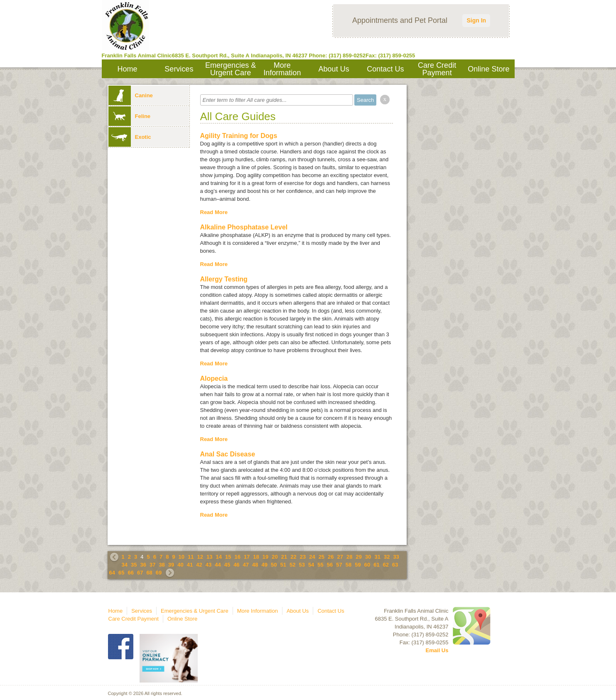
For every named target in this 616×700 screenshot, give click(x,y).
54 (311, 565)
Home (128, 69)
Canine (131, 95)
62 (386, 565)
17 (247, 557)
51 (283, 565)
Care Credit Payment (437, 69)
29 (359, 557)
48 (255, 565)
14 (218, 557)
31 (377, 557)
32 (387, 557)
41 (190, 565)
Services (179, 69)
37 (152, 565)
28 (349, 557)
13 (209, 557)
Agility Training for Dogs (239, 136)
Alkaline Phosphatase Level (244, 227)
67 (140, 573)
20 (275, 557)
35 (134, 565)
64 (112, 573)
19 (265, 557)
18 (256, 557)
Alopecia (214, 378)
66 (130, 573)
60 (367, 565)
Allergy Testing (224, 279)
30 (368, 557)
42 (199, 565)
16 (237, 557)
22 (293, 557)
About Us (334, 69)
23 (303, 557)
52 (292, 565)
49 (265, 565)
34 (125, 565)
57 (339, 565)
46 (236, 565)
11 (191, 557)
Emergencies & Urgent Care (231, 69)
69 (159, 573)
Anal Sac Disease (228, 454)
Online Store (488, 69)
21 (284, 557)
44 (218, 565)
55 (320, 565)
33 (396, 557)
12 (200, 557)
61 (376, 565)
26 (331, 557)
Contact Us (385, 69)
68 (149, 573)
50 (274, 565)
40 (180, 565)
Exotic (130, 137)
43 (209, 565)
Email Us (437, 650)
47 (246, 565)
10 (182, 557)
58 (348, 565)
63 (395, 565)
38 (162, 565)
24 (312, 557)
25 (321, 557)
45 (227, 565)
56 (330, 565)
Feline (130, 116)
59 (358, 565)
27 (340, 557)
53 (302, 565)
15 (228, 557)
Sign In (476, 20)
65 (121, 573)
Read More (214, 212)
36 (143, 565)
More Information (282, 69)
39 (171, 565)
